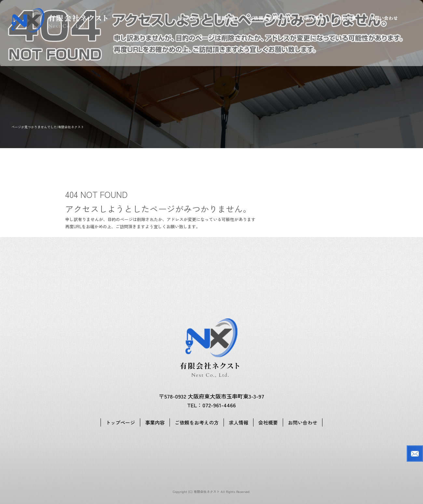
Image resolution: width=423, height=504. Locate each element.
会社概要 (347, 18)
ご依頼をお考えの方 (270, 18)
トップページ (190, 18)
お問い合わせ (384, 18)
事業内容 (226, 18)
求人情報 (314, 18)
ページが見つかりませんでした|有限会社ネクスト (48, 127)
